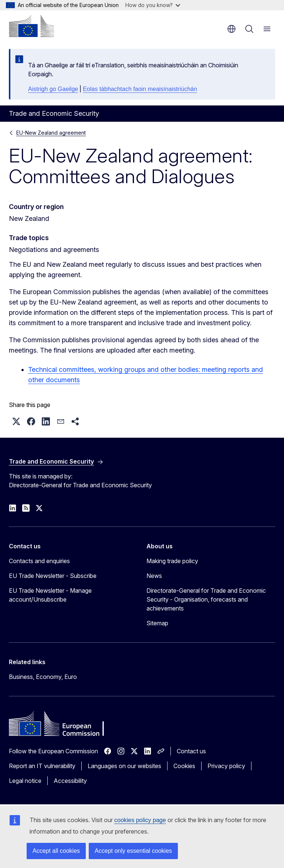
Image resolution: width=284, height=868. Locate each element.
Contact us (191, 751)
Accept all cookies (56, 851)
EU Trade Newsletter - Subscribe (53, 576)
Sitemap (157, 623)
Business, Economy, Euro (43, 677)
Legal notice (25, 781)
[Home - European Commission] (31, 26)
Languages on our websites (124, 766)
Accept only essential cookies (133, 851)
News (154, 576)
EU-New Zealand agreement (51, 133)
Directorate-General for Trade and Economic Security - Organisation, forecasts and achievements (206, 599)
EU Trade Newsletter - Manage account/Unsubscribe (50, 595)
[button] (16, 421)
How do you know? (153, 5)
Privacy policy (226, 766)
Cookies (184, 766)
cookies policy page (140, 820)
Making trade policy (172, 561)
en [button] (231, 29)
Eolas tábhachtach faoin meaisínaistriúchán (140, 89)
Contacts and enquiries (39, 561)
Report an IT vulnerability (42, 766)
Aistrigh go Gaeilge (53, 89)
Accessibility (70, 781)
